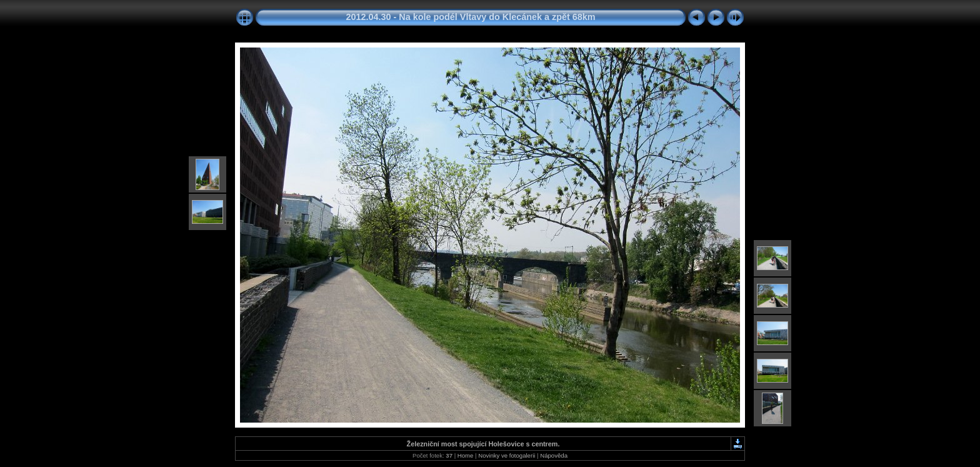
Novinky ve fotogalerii (507, 455)
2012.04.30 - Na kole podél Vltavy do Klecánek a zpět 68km (470, 17)
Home (466, 455)
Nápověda (554, 455)
